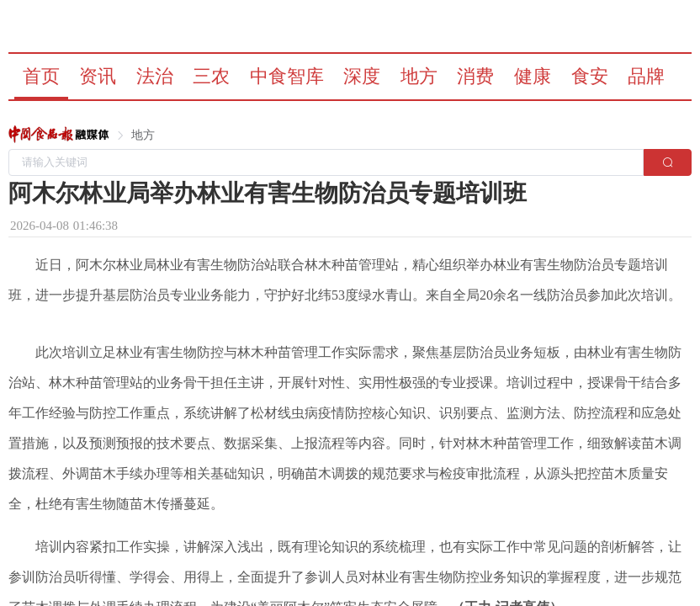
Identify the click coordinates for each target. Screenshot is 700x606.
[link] (59, 136)
